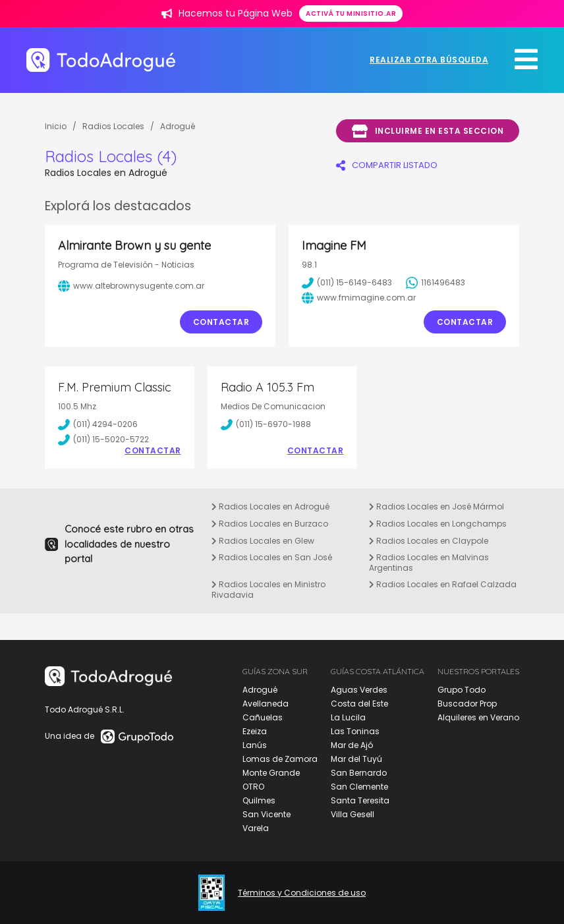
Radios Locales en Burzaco (270, 524)
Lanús (255, 745)
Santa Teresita (360, 800)
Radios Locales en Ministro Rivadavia (268, 590)
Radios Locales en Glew (263, 541)
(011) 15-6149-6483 (347, 283)
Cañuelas (263, 717)
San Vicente (267, 814)
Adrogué (178, 126)
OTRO (253, 787)
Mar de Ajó (352, 745)
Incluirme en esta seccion (428, 131)
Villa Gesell (352, 814)
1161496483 (436, 283)
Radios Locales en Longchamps (438, 524)
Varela (256, 828)
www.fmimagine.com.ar (359, 298)
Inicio (56, 126)
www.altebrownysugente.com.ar (131, 286)
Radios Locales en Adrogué (270, 506)
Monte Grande (271, 773)
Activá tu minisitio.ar (351, 14)
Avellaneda (266, 704)
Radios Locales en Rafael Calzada (443, 584)
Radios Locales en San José (272, 557)
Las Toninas (355, 731)
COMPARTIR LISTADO (387, 165)
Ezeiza (255, 731)
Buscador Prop (467, 704)
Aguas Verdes (359, 690)
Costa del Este (359, 704)
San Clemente (359, 787)
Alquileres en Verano (478, 717)
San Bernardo (359, 773)
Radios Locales (113, 126)
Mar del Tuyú (356, 759)
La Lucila (348, 717)
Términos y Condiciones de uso (302, 893)
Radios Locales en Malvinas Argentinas (429, 563)
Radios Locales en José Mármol (437, 506)
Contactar (221, 322)
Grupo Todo (462, 690)
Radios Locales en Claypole (429, 541)
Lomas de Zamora (280, 759)
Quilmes (259, 800)
